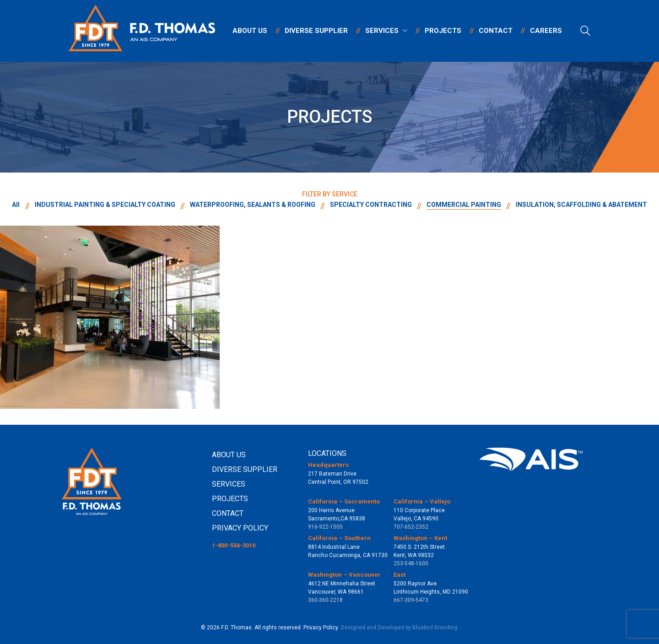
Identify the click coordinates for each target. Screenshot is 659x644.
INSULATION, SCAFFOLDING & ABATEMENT (581, 205)
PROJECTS (230, 499)
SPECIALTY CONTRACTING (371, 205)
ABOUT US (229, 455)
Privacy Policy (321, 628)
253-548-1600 (411, 563)
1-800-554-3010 (234, 545)
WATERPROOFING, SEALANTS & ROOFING (253, 205)
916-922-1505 (325, 527)
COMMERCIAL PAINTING (464, 205)
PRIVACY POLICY (240, 528)
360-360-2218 (325, 600)
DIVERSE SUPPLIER (245, 469)
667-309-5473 (411, 600)
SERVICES (229, 484)
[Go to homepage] (142, 31)
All (16, 205)
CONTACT (228, 513)
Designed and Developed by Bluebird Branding (399, 628)
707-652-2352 (411, 527)
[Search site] (585, 32)
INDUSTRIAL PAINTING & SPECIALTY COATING (105, 205)
